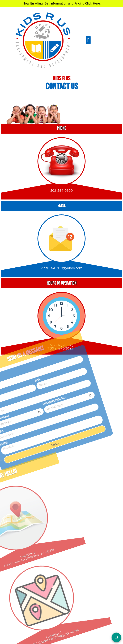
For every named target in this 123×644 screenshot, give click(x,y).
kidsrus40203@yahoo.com (62, 265)
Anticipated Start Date (43, 394)
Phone (24, 376)
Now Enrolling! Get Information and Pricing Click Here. (62, 3)
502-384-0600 (62, 188)
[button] (88, 40)
